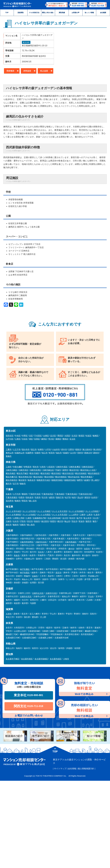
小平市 (48, 449)
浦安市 (87, 497)
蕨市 (95, 521)
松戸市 (68, 497)
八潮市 (29, 518)
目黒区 (37, 439)
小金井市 (56, 449)
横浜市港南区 (81, 473)
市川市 (45, 497)
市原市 (38, 497)
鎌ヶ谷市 (33, 501)
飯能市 (16, 525)
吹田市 (87, 549)
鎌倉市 (23, 484)
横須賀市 (22, 480)
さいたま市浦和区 (13, 515)
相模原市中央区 (43, 480)
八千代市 (17, 494)
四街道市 (30, 497)
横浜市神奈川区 (25, 477)
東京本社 (28, 695)
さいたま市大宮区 (60, 511)
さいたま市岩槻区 (76, 511)
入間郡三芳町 (19, 518)
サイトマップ (60, 769)
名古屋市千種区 (12, 659)
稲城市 (66, 453)
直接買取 (21, 13)
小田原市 (51, 467)
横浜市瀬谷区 (94, 473)
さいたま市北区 (29, 511)
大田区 (67, 436)
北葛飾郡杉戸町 (40, 518)
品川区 (53, 436)
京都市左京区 (38, 593)
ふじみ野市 (73, 515)
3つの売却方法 (34, 13)
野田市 (25, 501)
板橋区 (96, 436)
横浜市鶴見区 (11, 480)
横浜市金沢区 (74, 477)
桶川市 (60, 521)
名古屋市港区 (27, 659)
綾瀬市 (87, 480)
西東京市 (88, 453)
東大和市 (97, 449)
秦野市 (80, 480)
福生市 (59, 453)
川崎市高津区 (35, 470)
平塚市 (58, 470)
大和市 (43, 467)
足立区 (73, 439)
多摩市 (41, 449)
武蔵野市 (30, 453)
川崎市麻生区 (48, 470)
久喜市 (97, 515)
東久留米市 (87, 449)
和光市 (72, 518)
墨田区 (60, 436)
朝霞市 (53, 521)
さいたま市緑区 (29, 515)
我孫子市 (60, 497)
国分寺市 (26, 449)
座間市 (65, 470)
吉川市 (65, 518)
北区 (31, 436)
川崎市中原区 (62, 467)
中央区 (18, 436)
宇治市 (91, 596)
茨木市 (41, 552)
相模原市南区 (57, 480)
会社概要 (103, 13)
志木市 (16, 521)
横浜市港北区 (68, 473)
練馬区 (44, 439)
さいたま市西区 (44, 515)
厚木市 (36, 467)
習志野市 (10, 501)
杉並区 (88, 436)
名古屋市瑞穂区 (41, 659)
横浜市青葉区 (87, 477)
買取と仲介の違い (48, 13)
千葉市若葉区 (11, 497)
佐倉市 (9, 494)
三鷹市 (9, 449)
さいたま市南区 (44, 511)
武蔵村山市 (20, 453)
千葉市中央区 (35, 494)
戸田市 (23, 521)
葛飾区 (58, 439)
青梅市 (9, 456)
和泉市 (17, 555)
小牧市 (66, 659)
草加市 (81, 521)
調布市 (96, 453)
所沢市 (30, 521)
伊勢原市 (28, 467)
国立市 (34, 449)
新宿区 (81, 436)
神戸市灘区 (25, 569)
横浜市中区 (74, 470)
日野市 (71, 449)
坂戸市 (79, 518)
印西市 (22, 497)
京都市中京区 (51, 593)
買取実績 (62, 13)
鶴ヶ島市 (31, 525)
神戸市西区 (25, 573)
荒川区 (51, 439)
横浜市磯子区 (11, 477)
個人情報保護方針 (86, 769)
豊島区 (65, 439)
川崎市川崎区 (11, 470)
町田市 (52, 453)
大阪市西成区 (71, 542)
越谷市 (9, 525)
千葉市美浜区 (71, 494)
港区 (31, 439)
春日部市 (45, 521)
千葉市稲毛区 (48, 494)
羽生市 (74, 521)
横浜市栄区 (45, 473)
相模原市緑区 (70, 480)
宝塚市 (35, 576)
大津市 (9, 614)
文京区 (74, 436)
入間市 (9, 518)
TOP (7, 13)
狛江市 (45, 453)
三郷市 (82, 515)
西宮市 (58, 573)
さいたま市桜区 (92, 511)
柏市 (74, 497)
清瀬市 (38, 453)
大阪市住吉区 (41, 542)
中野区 (25, 436)
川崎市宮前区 (87, 467)
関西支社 (28, 706)
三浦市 (9, 467)
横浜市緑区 (38, 477)
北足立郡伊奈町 (54, 518)
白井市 (94, 497)
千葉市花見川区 (85, 494)
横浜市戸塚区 (22, 473)
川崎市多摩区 (75, 467)
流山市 (80, 497)
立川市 (73, 453)
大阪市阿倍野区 (27, 542)
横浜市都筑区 (61, 477)
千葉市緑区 (59, 494)
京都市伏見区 (26, 596)
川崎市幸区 (23, 470)
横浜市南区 (11, 473)
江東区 (18, 439)
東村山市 (10, 453)
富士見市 (87, 518)
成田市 (52, 497)
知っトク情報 (89, 13)
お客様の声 (76, 13)
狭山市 (67, 521)
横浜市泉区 (56, 473)
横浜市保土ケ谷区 (88, 470)
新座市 (37, 521)
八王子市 (17, 449)
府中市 (64, 449)
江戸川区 (10, 439)
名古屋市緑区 (56, 659)
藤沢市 (9, 484)
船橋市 (18, 501)
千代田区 (38, 436)
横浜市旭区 (34, 473)
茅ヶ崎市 (95, 480)
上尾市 (89, 515)
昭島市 (78, 449)
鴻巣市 (23, 525)
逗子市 (16, 484)
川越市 (9, 521)
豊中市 (71, 549)
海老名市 (31, 480)
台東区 (46, 436)
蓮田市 (88, 521)
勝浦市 (25, 494)
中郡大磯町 (18, 467)
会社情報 (72, 769)
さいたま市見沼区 (60, 515)
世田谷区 (10, 436)
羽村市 (80, 453)
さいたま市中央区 (13, 511)
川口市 (95, 518)
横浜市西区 (49, 477)
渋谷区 (25, 439)
